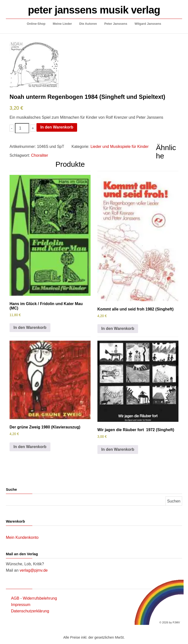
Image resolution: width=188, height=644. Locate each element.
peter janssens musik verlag (94, 10)
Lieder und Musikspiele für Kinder (120, 147)
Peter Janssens (116, 24)
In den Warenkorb (57, 127)
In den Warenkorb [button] (30, 328)
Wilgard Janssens (148, 24)
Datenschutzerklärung (30, 611)
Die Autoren (88, 24)
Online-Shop (36, 24)
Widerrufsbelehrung (40, 598)
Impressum (21, 605)
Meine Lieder (62, 24)
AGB (15, 598)
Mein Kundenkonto (22, 537)
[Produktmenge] (22, 128)
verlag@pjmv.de (34, 570)
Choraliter (40, 155)
